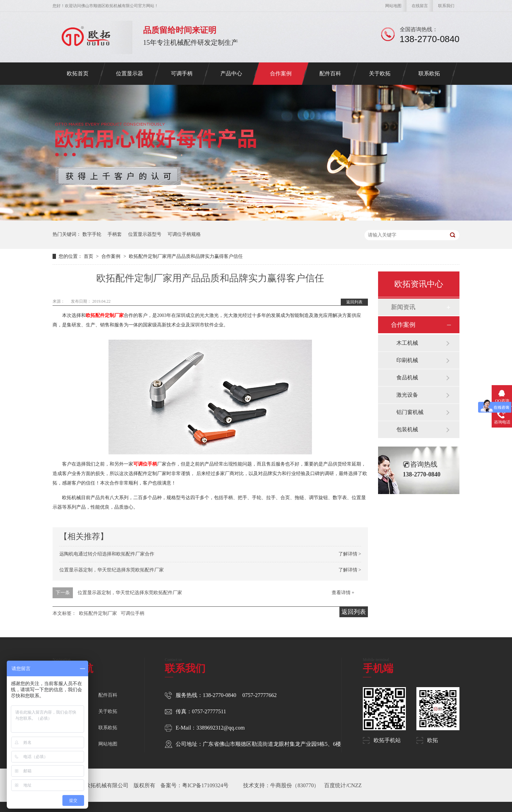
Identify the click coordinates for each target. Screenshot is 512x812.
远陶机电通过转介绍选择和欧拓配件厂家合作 (107, 554)
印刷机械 (407, 360)
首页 (89, 256)
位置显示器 (130, 73)
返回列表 (354, 302)
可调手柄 (182, 73)
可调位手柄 (145, 464)
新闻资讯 (403, 307)
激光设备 (407, 395)
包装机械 (407, 429)
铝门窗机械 (410, 412)
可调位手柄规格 (184, 234)
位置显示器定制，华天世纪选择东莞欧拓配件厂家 (112, 570)
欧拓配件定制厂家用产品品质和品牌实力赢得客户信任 (186, 256)
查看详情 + (343, 593)
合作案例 (281, 73)
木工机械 (407, 343)
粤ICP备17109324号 (205, 785)
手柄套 (115, 234)
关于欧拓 (380, 73)
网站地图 (393, 6)
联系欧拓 (429, 73)
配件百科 (330, 73)
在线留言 (420, 6)
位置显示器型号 (145, 234)
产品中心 (231, 73)
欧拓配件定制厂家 (105, 315)
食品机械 (407, 377)
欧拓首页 (78, 73)
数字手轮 (92, 234)
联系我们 (446, 6)
